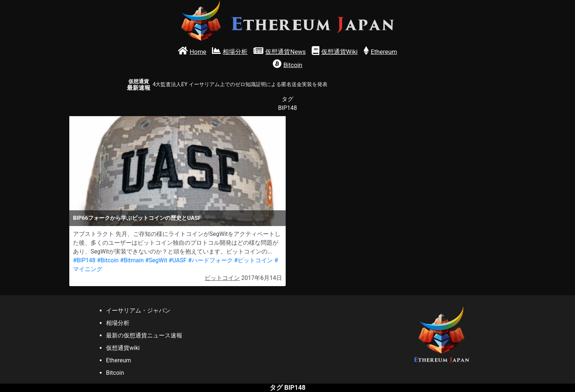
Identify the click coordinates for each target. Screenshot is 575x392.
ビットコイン (222, 278)
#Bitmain (132, 260)
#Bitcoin (108, 260)
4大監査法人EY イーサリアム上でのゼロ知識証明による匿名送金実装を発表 (240, 84)
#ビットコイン (253, 260)
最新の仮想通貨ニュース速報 (144, 335)
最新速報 (139, 85)
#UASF (178, 260)
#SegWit (156, 260)
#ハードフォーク (210, 260)
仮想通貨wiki (123, 348)
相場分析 (118, 323)
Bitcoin (115, 373)
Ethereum (118, 360)
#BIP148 (84, 260)
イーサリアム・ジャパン (138, 310)
